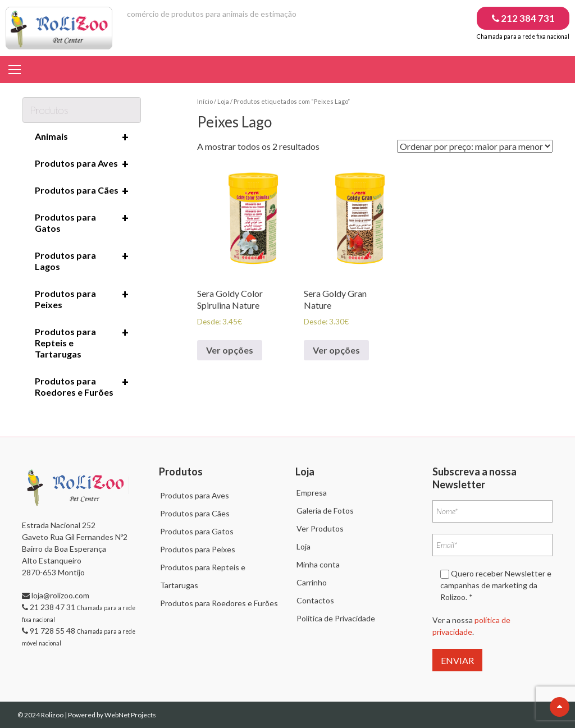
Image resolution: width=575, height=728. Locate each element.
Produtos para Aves (82, 164)
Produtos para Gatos (82, 222)
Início (205, 101)
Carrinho (312, 582)
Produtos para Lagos (82, 260)
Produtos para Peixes (82, 299)
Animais (82, 137)
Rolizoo (53, 715)
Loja (223, 101)
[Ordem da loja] (475, 146)
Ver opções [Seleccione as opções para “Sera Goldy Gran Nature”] (336, 350)
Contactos (315, 600)
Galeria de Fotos (325, 510)
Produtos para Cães (82, 191)
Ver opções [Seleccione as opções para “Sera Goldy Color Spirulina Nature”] (230, 350)
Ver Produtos (320, 528)
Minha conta (318, 564)
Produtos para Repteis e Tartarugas (82, 342)
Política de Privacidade (336, 618)
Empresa (312, 493)
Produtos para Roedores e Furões (82, 386)
